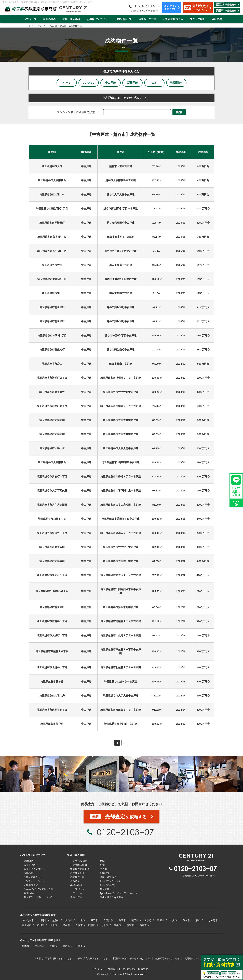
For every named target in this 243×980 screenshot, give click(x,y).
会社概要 (217, 19)
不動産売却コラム (173, 19)
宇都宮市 (39, 946)
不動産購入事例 (78, 865)
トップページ (29, 19)
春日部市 (108, 920)
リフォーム (76, 893)
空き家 (103, 869)
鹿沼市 (66, 946)
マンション (89, 83)
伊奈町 (148, 920)
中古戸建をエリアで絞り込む (122, 98)
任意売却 (105, 889)
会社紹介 (28, 861)
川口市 (69, 920)
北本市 (53, 925)
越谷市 (56, 920)
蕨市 (198, 920)
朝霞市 (92, 925)
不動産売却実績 (78, 861)
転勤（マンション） (111, 881)
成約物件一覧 (124, 19)
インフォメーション (34, 881)
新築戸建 (132, 83)
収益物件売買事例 (80, 869)
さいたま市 (28, 920)
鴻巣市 (117, 925)
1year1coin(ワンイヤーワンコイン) (118, 893)
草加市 (186, 920)
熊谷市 (66, 925)
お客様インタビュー (98, 19)
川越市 (43, 920)
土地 (154, 83)
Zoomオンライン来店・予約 (38, 889)
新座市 (143, 925)
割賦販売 (105, 873)
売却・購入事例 (71, 19)
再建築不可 (76, 885)
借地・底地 (76, 897)
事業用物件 (176, 83)
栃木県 (25, 946)
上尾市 (82, 920)
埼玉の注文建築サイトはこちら (92, 958)
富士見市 (27, 925)
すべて (67, 83)
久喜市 (79, 925)
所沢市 (130, 925)
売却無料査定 (31, 885)
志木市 (105, 925)
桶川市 (41, 925)
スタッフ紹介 (197, 19)
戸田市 (94, 920)
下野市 (79, 946)
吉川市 (173, 920)
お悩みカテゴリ (147, 19)
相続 (102, 861)
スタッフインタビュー (35, 869)
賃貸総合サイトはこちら (197, 958)
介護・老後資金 (108, 877)
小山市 (53, 946)
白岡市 (122, 920)
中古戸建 (111, 83)
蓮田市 (135, 920)
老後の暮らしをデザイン (113, 897)
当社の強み (49, 19)
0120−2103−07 (125, 832)
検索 (179, 112)
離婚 (102, 865)
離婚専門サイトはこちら (167, 958)
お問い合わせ (31, 893)
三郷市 (161, 920)
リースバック (77, 889)
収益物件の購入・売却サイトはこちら (131, 958)
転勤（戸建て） (108, 885)
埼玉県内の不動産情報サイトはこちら (53, 958)
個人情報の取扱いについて (38, 897)
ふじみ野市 (212, 920)
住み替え (75, 881)
